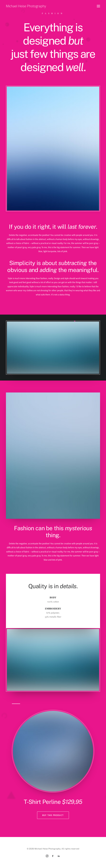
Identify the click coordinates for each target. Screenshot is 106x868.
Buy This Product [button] (53, 815)
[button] (98, 6)
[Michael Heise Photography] (26, 6)
